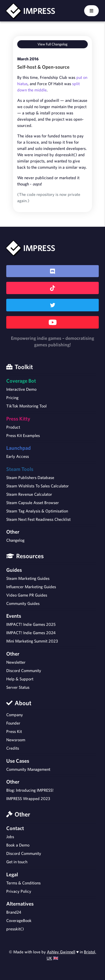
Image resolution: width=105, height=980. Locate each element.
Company (15, 715)
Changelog (15, 540)
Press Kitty (18, 419)
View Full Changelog (52, 44)
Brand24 (14, 912)
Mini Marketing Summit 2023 (32, 641)
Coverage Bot (21, 381)
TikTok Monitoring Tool (26, 406)
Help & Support (20, 679)
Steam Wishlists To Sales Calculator (38, 486)
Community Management (28, 769)
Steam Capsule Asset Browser (33, 503)
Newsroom (16, 740)
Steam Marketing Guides (28, 578)
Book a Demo (18, 845)
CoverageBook (19, 920)
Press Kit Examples (23, 435)
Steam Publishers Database (30, 477)
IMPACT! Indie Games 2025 (31, 624)
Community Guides (23, 603)
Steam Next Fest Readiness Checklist (38, 519)
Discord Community (24, 670)
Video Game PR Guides (27, 595)
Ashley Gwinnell (61, 952)
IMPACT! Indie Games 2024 (31, 633)
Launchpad (18, 448)
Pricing (12, 398)
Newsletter (16, 662)
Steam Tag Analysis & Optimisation (37, 511)
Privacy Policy (19, 891)
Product (13, 427)
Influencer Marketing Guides (31, 587)
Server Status (18, 687)
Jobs (10, 837)
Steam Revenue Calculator (29, 494)
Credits (13, 748)
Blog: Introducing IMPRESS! (30, 790)
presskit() (15, 929)
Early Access (18, 456)
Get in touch (17, 862)
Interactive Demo (21, 389)
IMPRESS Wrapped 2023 (28, 798)
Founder (13, 723)
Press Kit (14, 731)
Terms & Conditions (23, 883)
